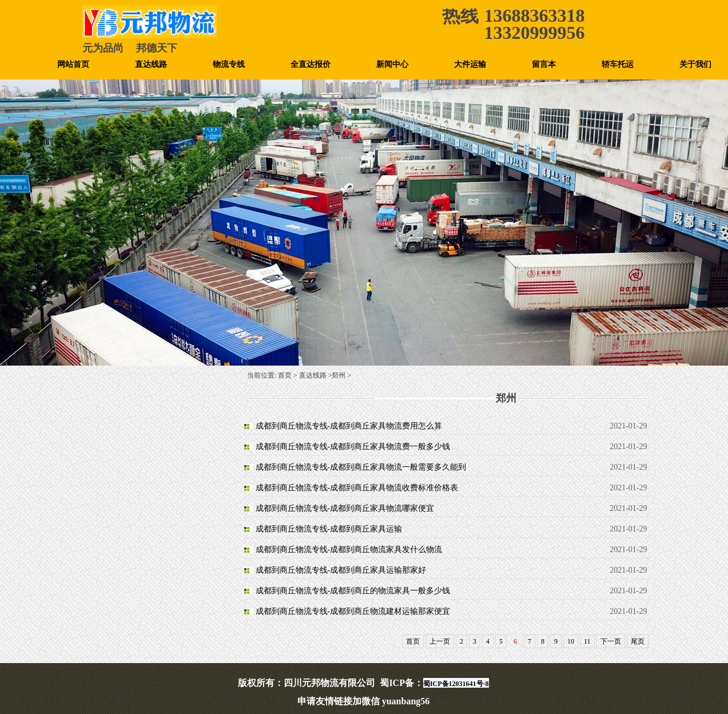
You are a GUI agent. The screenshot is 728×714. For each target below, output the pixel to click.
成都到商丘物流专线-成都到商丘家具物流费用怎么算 (349, 426)
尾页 (638, 641)
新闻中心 (392, 65)
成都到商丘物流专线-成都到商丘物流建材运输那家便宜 (353, 611)
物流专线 (229, 65)
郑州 (339, 375)
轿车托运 (618, 65)
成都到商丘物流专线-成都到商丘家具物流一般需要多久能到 (361, 467)
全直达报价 (311, 65)
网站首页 (73, 65)
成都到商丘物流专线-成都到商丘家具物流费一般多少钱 (353, 447)
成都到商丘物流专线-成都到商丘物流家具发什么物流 (349, 550)
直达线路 (151, 65)
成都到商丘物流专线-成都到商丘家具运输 (329, 529)
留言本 (544, 65)
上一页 (440, 641)
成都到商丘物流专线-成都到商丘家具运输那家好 (341, 570)
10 (571, 641)
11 (587, 641)
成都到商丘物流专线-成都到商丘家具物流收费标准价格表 (357, 488)
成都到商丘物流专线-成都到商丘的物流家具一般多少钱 (353, 591)
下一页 (611, 641)
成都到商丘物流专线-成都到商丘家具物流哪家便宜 (345, 508)
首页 (285, 375)
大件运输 (470, 65)
